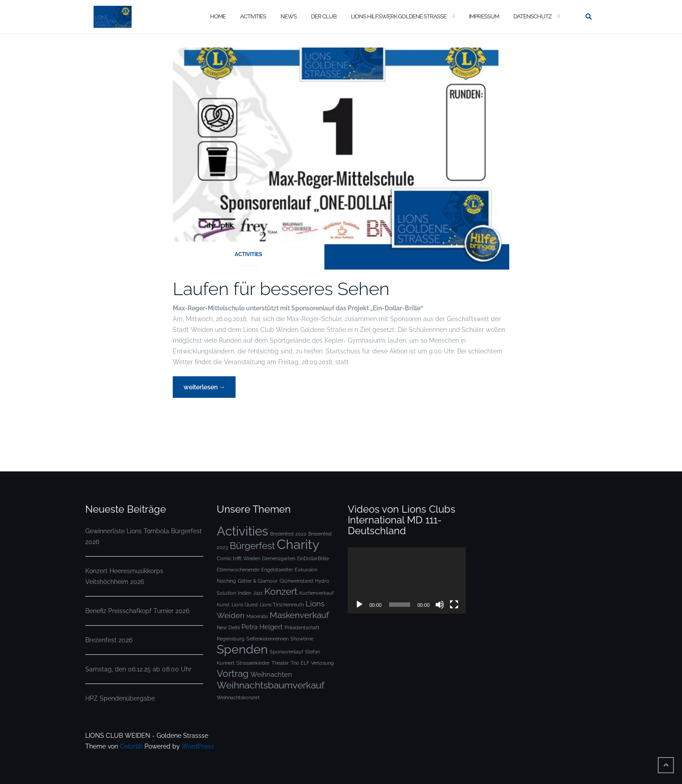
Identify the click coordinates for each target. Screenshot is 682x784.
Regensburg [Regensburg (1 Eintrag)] (231, 639)
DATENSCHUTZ (532, 16)
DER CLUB (324, 16)
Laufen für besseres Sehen (281, 289)
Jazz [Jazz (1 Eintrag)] (258, 593)
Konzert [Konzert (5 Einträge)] (281, 591)
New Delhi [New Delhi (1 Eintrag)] (228, 627)
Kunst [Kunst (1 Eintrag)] (223, 605)
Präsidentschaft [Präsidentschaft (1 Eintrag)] (302, 627)
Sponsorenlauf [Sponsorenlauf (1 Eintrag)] (286, 652)
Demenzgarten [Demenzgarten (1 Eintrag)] (279, 558)
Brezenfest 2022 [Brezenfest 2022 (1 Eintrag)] (288, 534)
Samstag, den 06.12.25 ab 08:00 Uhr (138, 669)
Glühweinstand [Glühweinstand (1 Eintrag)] (296, 581)
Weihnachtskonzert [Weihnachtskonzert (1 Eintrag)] (238, 697)
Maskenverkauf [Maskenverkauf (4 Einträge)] (299, 615)
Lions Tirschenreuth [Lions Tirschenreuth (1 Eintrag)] (282, 605)
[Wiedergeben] (359, 605)
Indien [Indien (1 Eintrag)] (245, 593)
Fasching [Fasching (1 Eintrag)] (226, 581)
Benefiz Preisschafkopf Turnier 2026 (137, 611)
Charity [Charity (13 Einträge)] (298, 544)
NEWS (289, 16)
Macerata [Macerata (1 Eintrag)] (257, 616)
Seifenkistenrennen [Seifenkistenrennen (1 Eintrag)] (267, 639)
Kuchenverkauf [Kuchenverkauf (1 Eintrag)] (317, 593)
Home (218, 16)
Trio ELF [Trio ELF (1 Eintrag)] (300, 663)
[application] (407, 580)
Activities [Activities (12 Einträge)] (243, 531)
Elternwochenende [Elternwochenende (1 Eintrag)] (238, 570)
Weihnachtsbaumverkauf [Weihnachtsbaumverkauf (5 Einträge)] (271, 685)
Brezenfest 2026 (109, 640)
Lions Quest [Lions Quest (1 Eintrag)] (245, 605)
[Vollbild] (454, 605)
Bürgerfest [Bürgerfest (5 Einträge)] (252, 546)
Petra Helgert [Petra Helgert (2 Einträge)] (262, 627)
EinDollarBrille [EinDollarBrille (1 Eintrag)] (313, 558)
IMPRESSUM (484, 16)
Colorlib (131, 746)
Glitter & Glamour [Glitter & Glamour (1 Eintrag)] (258, 581)
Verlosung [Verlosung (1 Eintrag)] (322, 663)
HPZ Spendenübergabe (120, 698)
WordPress (198, 746)
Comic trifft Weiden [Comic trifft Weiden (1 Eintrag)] (238, 558)
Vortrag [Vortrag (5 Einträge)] (233, 673)
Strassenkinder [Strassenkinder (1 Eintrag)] (253, 663)
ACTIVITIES (253, 16)
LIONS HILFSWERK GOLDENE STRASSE (399, 16)
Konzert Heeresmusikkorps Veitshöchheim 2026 (124, 576)
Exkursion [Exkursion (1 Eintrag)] (306, 570)
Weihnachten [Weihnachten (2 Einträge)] (271, 674)
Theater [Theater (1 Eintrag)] (280, 663)
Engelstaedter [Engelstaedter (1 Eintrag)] (277, 570)
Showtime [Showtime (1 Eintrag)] (302, 639)
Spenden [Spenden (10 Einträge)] (242, 649)
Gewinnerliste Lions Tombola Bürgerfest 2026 (144, 536)
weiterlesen (204, 390)
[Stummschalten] (440, 605)
